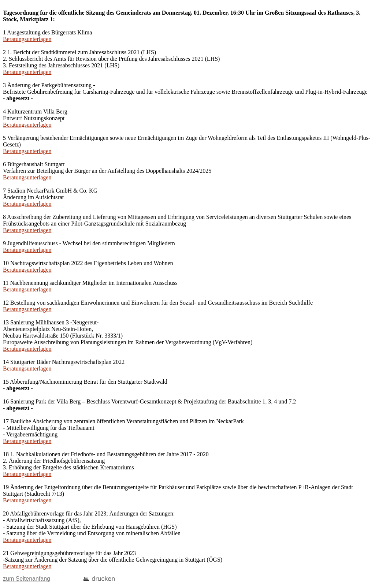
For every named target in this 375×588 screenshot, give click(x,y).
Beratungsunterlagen (27, 39)
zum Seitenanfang (27, 579)
